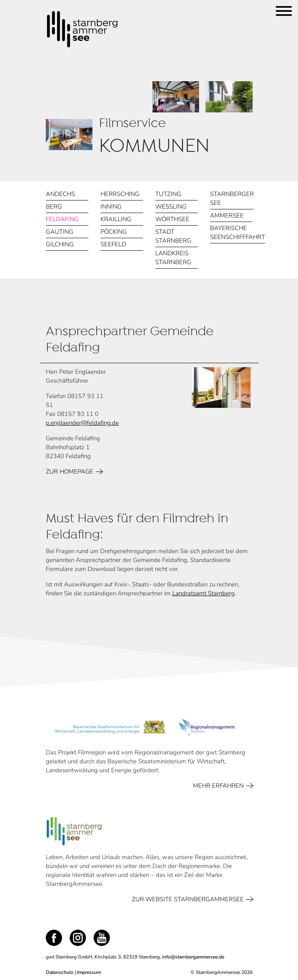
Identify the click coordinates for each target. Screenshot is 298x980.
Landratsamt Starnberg (204, 593)
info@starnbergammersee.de (193, 957)
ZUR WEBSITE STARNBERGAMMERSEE (189, 899)
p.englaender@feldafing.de (82, 423)
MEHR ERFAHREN (220, 786)
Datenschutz (60, 972)
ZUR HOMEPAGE (71, 472)
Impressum (89, 972)
